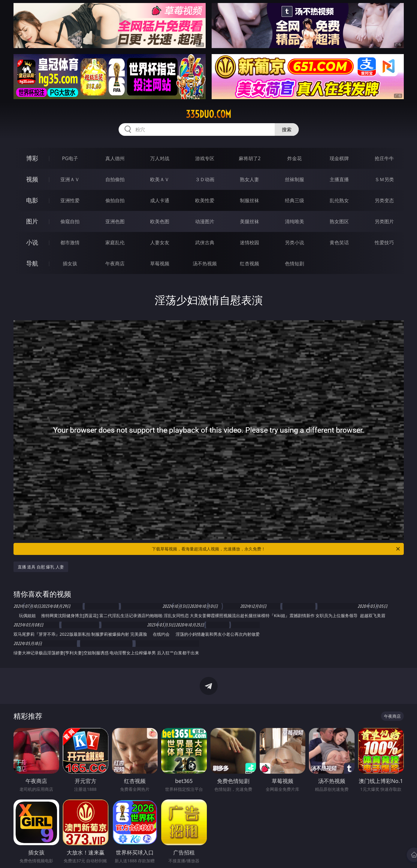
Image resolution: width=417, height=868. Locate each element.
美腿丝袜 (249, 221)
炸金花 (295, 158)
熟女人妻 (249, 179)
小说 (32, 242)
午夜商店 (115, 263)
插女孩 (70, 263)
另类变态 (384, 200)
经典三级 (295, 200)
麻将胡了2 (250, 158)
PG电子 (70, 158)
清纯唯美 (295, 221)
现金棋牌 (339, 158)
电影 (32, 200)
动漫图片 (205, 221)
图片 (32, 221)
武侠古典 (205, 242)
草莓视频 (160, 263)
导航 (32, 263)
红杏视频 (249, 263)
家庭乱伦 (115, 242)
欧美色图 (160, 221)
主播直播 (339, 179)
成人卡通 (160, 200)
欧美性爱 (205, 200)
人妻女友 (160, 242)
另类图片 (384, 221)
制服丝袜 (249, 200)
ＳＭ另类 (384, 179)
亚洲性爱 (70, 200)
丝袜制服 (295, 179)
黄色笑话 (339, 242)
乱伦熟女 (339, 200)
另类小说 (295, 242)
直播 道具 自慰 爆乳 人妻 (41, 567)
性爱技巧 (384, 242)
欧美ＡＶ (160, 179)
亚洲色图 (115, 221)
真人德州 (115, 158)
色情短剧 (295, 263)
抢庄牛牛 (384, 158)
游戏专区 (205, 158)
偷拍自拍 (115, 200)
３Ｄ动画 (205, 179)
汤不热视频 (205, 263)
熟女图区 (339, 221)
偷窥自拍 (70, 221)
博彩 (32, 158)
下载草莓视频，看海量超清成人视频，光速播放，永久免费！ (276, 549)
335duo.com (208, 114)
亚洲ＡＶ (70, 179)
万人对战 (160, 158)
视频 (32, 179)
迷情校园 (249, 242)
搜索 (287, 129)
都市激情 (70, 242)
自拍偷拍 (115, 179)
